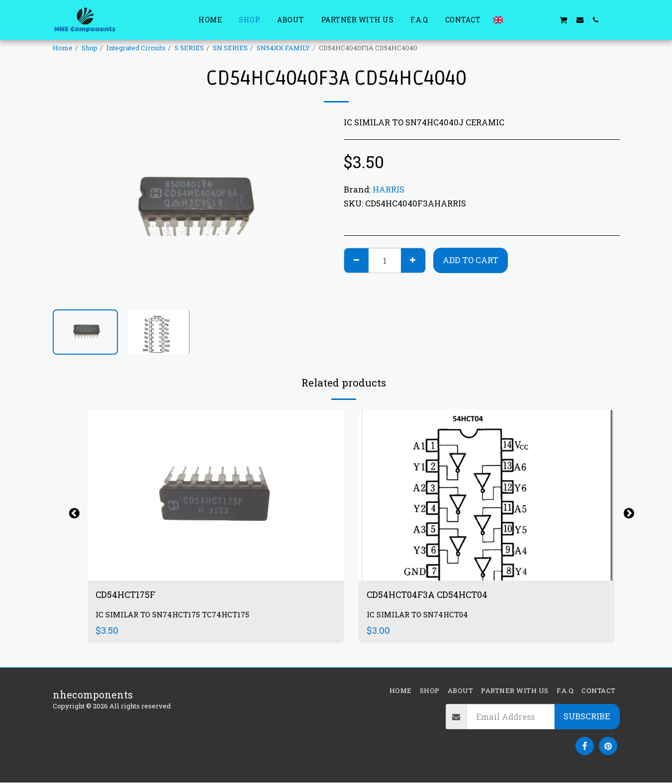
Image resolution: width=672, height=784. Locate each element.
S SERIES (189, 48)
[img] (487, 495)
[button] (515, 20)
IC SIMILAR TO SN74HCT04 (420, 616)
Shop (90, 48)
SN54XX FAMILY (283, 48)
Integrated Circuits (136, 48)
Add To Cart (471, 260)
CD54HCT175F (129, 595)
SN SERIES (230, 48)
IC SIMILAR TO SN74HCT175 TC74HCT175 (176, 616)
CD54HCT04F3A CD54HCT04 (434, 595)
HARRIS (388, 189)
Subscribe (587, 718)
